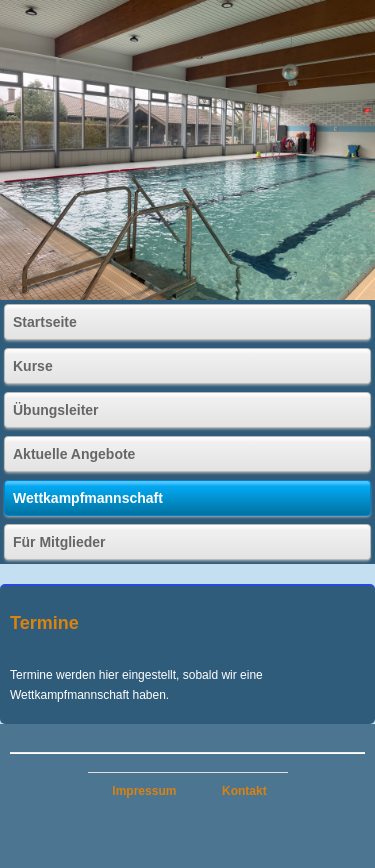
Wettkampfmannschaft (88, 498)
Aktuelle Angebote (74, 454)
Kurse (33, 366)
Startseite (45, 322)
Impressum (144, 791)
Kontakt (244, 791)
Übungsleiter (56, 410)
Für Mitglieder (59, 542)
